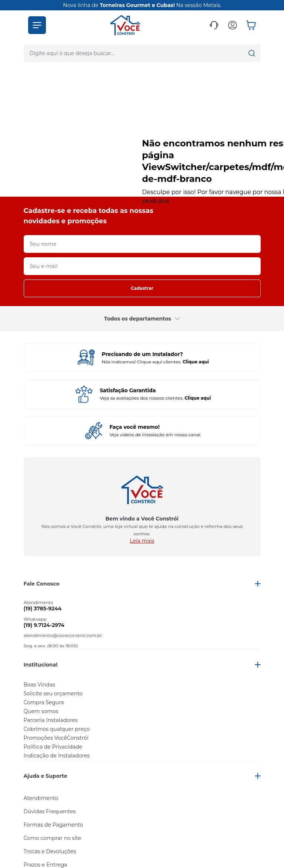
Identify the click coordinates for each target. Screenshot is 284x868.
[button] (37, 25)
